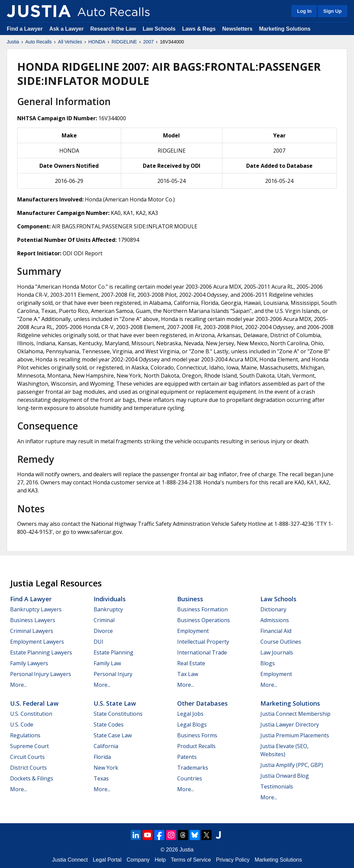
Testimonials (277, 786)
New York (106, 768)
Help (160, 860)
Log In (304, 11)
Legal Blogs (192, 725)
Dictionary (273, 609)
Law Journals (277, 652)
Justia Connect (70, 860)
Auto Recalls (39, 42)
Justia (13, 42)
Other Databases (202, 703)
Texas (101, 778)
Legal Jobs (190, 714)
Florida (102, 757)
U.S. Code (22, 725)
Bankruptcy (108, 609)
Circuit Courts (27, 757)
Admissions (275, 620)
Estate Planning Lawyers (41, 652)
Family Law (107, 663)
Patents (187, 757)
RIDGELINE (124, 42)
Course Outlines (281, 642)
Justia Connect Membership (295, 714)
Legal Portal (107, 860)
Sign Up (332, 11)
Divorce (103, 631)
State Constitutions (118, 714)
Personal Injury (113, 674)
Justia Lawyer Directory (290, 725)
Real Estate (191, 663)
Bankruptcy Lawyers (36, 609)
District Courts (28, 768)
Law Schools (159, 29)
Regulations (25, 735)
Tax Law (188, 674)
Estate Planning (114, 652)
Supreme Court (29, 746)
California (106, 746)
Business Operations (204, 620)
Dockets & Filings (32, 778)
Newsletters (237, 29)
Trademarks (193, 768)
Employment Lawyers (37, 642)
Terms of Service (191, 860)
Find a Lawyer (25, 29)
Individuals (110, 599)
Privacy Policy (233, 860)
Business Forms (197, 735)
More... (19, 685)
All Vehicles (70, 42)
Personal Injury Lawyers (41, 674)
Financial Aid (276, 631)
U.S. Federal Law (34, 703)
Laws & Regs (199, 29)
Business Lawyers (33, 620)
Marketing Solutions (285, 29)
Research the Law (113, 29)
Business (190, 599)
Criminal (104, 620)
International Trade (202, 652)
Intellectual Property (203, 642)
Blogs (268, 663)
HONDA (97, 42)
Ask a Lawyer (67, 29)
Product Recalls (196, 746)
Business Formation (202, 609)
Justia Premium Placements (295, 735)
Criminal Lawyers (32, 631)
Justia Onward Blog (285, 776)
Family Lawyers (29, 663)
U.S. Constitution (31, 714)
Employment (193, 631)
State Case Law (113, 735)
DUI (99, 642)
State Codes (109, 725)
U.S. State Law (115, 703)
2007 (148, 42)
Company (138, 860)
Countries (190, 778)
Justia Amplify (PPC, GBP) (292, 765)
